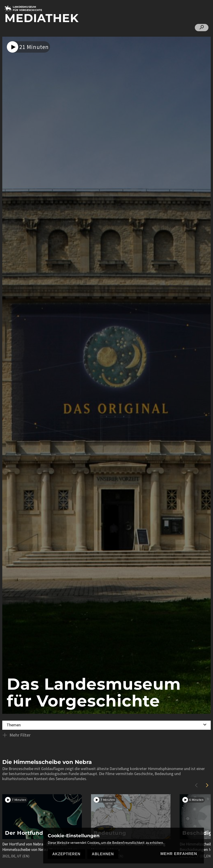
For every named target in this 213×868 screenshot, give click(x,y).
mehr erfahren (179, 854)
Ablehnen (103, 854)
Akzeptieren (66, 854)
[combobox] (106, 724)
